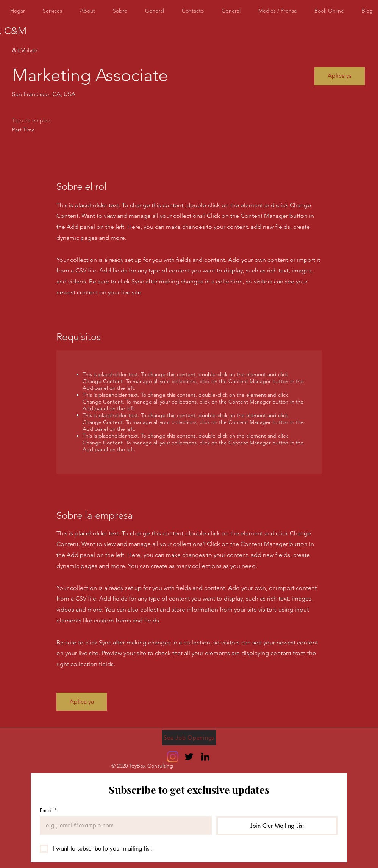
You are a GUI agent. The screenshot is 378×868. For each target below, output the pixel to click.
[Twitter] (189, 757)
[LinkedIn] (205, 757)
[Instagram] (173, 757)
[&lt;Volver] (39, 51)
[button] (340, 76)
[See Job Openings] (189, 738)
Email (48, 810)
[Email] (123, 826)
